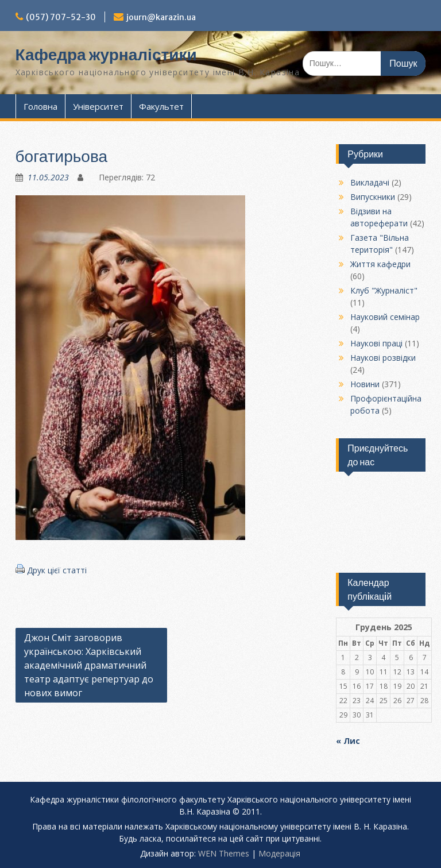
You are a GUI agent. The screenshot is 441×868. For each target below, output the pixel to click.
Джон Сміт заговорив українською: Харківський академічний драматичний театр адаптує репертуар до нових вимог (89, 665)
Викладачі (370, 182)
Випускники (373, 197)
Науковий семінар (385, 317)
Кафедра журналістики (106, 55)
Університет (98, 106)
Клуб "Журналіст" (384, 290)
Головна (40, 106)
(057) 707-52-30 (61, 17)
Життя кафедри (380, 264)
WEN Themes (224, 853)
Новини (365, 384)
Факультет (161, 106)
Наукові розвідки (383, 358)
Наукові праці (376, 343)
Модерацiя (279, 853)
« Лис (348, 741)
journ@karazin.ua (161, 17)
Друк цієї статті (57, 570)
